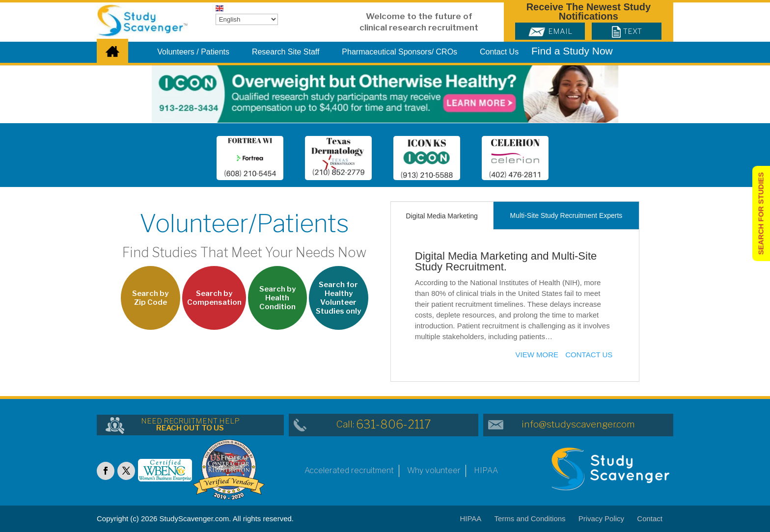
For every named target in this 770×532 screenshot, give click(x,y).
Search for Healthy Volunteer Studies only (338, 298)
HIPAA (486, 470)
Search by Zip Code (150, 298)
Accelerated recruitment (349, 470)
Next (571, 160)
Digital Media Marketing (442, 216)
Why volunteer (434, 470)
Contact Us (499, 52)
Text (627, 31)
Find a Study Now (572, 51)
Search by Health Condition (277, 298)
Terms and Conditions (530, 519)
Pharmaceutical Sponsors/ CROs (399, 52)
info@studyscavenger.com (578, 424)
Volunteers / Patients (193, 52)
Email (550, 31)
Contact (650, 519)
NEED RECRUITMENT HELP (190, 425)
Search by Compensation (214, 298)
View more (537, 355)
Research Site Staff (286, 52)
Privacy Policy (601, 519)
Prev (194, 160)
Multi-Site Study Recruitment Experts (566, 215)
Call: (384, 424)
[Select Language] (247, 19)
